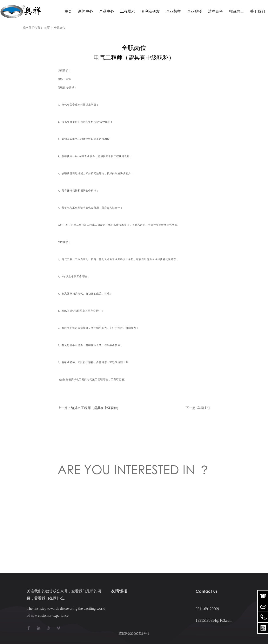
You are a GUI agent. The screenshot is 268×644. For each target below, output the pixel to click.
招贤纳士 (236, 11)
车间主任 (204, 408)
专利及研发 (150, 11)
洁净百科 (215, 11)
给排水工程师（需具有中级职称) (95, 408)
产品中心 (107, 11)
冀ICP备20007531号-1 (134, 634)
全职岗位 (60, 28)
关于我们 (257, 11)
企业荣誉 (173, 11)
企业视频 (194, 11)
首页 (47, 28)
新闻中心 (86, 11)
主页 (68, 11)
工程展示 (128, 11)
